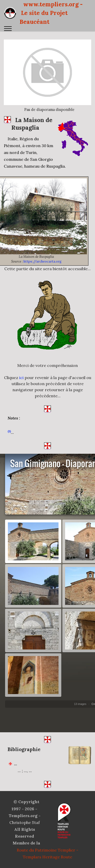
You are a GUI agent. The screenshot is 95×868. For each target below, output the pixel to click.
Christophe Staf (25, 822)
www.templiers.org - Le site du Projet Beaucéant (51, 13)
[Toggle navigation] (8, 29)
